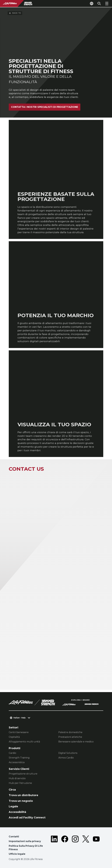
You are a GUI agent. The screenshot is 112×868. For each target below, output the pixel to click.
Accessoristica (17, 762)
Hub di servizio (17, 778)
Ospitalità (14, 737)
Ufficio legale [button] (17, 854)
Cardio (12, 753)
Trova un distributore (23, 795)
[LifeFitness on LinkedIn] (54, 846)
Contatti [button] (14, 837)
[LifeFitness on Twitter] (86, 846)
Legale (13, 806)
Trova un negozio (21, 801)
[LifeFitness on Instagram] (75, 846)
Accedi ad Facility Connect (27, 817)
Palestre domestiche (70, 732)
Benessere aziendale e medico (76, 742)
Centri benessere (19, 732)
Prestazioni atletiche (70, 737)
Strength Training (19, 758)
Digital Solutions (68, 753)
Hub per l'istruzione (20, 783)
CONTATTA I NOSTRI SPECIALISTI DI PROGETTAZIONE (45, 107)
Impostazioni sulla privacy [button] (25, 841)
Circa (12, 790)
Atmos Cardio (66, 758)
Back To (15, 13)
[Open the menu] (107, 4)
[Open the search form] (99, 4)
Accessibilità (17, 812)
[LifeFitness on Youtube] (96, 846)
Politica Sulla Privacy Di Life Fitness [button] (26, 848)
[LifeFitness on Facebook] (65, 846)
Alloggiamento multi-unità (24, 742)
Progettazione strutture (23, 774)
